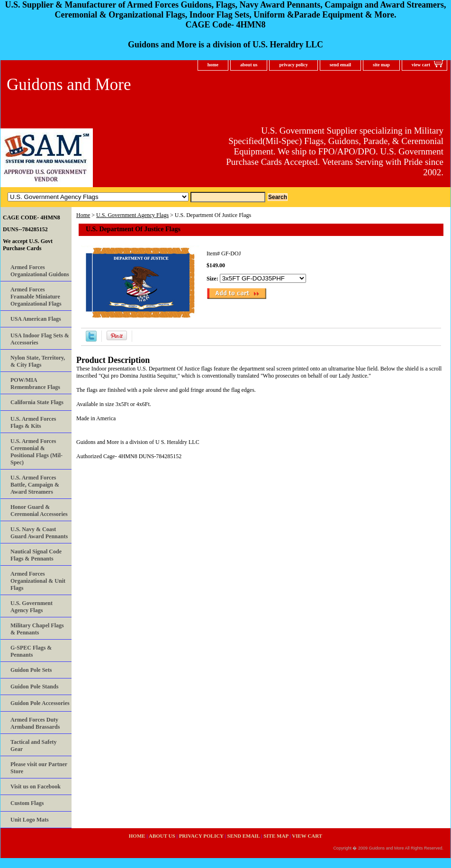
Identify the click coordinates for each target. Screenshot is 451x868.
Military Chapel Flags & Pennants (37, 629)
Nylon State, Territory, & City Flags (38, 361)
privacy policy (293, 65)
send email (340, 65)
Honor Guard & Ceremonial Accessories (39, 511)
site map (381, 65)
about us (249, 65)
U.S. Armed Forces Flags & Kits (33, 422)
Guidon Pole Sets (31, 670)
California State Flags (37, 402)
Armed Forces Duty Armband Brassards (35, 723)
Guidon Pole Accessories (40, 703)
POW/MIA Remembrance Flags (35, 384)
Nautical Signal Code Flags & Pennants (36, 555)
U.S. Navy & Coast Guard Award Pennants (39, 533)
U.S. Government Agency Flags (132, 215)
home (213, 65)
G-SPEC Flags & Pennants (31, 651)
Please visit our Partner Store (39, 768)
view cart (421, 65)
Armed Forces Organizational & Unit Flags (38, 581)
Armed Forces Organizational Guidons (40, 271)
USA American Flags (36, 319)
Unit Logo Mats (30, 820)
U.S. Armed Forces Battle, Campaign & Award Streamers (35, 485)
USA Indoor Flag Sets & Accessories (40, 339)
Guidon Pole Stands (34, 687)
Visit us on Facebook (36, 787)
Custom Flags (27, 803)
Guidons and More (69, 85)
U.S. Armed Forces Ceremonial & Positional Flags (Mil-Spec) (36, 452)
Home (83, 215)
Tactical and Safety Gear (34, 746)
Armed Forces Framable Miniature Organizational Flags (36, 297)
